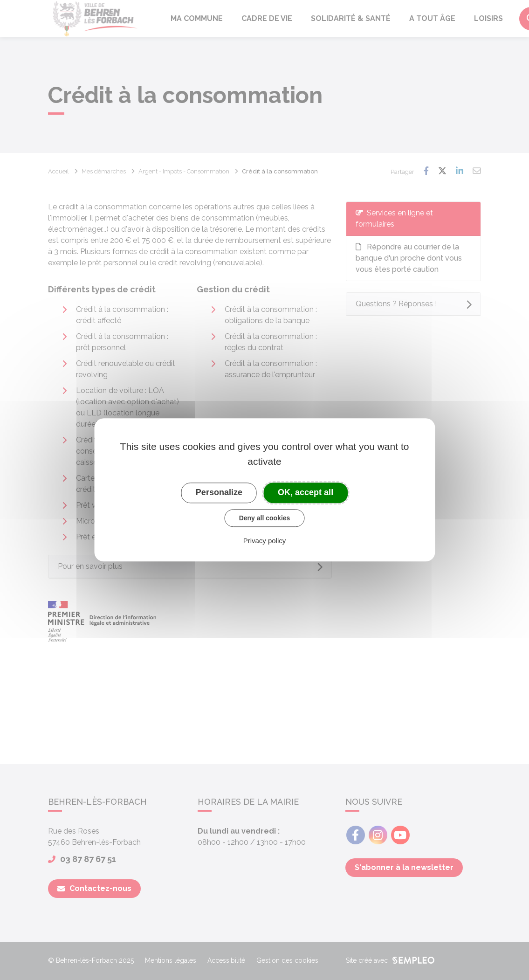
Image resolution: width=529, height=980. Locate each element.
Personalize (219, 492)
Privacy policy (265, 541)
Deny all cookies (265, 518)
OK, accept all (306, 492)
